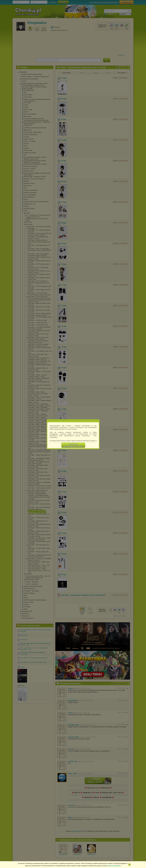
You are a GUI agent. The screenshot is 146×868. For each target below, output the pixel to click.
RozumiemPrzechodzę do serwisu (73, 445)
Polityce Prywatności (114, 866)
